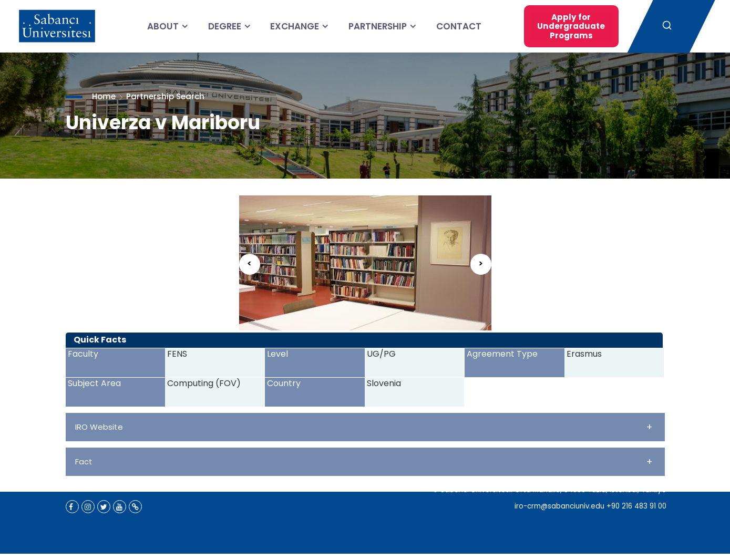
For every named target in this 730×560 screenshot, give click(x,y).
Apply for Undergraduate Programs (558, 26)
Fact (364, 462)
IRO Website (364, 427)
